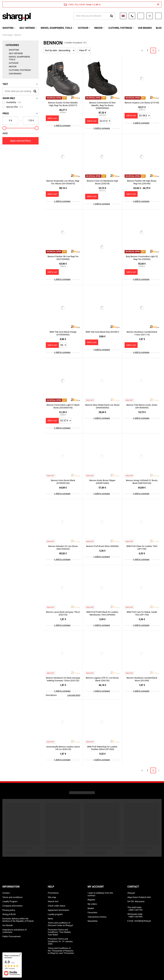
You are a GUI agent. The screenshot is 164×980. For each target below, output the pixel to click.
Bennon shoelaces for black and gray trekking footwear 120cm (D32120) (63, 679)
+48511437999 (135, 917)
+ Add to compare (62, 125)
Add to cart (52, 118)
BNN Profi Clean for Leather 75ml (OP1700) (142, 548)
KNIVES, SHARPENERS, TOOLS (56, 28)
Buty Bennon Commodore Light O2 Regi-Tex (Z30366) (142, 258)
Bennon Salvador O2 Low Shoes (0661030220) (63, 548)
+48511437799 (135, 910)
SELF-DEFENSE (27, 28)
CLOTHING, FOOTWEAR (120, 28)
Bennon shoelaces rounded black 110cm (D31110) (142, 333)
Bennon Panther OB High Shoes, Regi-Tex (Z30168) (142, 182)
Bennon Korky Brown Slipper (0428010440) (102, 482)
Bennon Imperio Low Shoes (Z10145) (142, 103)
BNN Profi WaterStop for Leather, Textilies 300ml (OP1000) (102, 748)
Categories (12, 45)
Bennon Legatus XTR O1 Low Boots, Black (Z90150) (102, 679)
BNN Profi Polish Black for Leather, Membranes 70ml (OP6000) (102, 613)
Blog (159, 28)
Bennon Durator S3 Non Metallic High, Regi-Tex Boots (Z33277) (63, 104)
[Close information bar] (158, 4)
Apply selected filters (20, 141)
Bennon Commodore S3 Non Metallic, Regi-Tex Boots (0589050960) (102, 105)
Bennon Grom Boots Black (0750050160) (63, 482)
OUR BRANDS (145, 28)
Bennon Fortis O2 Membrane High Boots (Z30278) (102, 182)
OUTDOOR (83, 28)
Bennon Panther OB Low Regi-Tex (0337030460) (63, 258)
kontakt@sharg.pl (143, 921)
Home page (7, 35)
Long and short (74, 695)
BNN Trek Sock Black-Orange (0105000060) (63, 333)
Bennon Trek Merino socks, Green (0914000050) (142, 406)
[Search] (35, 91)
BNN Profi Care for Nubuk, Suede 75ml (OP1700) (142, 613)
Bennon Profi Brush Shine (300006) (102, 546)
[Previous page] (142, 50)
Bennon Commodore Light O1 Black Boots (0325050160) (63, 406)
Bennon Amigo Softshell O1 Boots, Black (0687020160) (142, 482)
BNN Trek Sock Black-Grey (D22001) (102, 332)
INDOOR (98, 28)
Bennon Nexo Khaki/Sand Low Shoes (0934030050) (102, 406)
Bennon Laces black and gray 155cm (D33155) (63, 613)
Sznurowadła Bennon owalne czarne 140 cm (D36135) (63, 748)
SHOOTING (8, 28)
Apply (5, 133)
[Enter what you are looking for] (20, 91)
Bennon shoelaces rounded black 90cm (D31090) (142, 679)
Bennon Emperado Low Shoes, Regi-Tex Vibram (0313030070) (63, 182)
